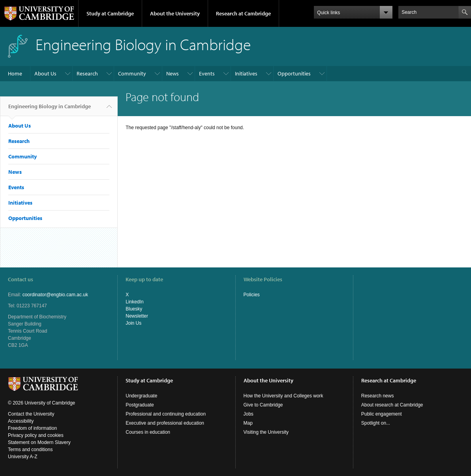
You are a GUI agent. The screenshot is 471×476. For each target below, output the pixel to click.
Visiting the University (266, 432)
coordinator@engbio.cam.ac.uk (55, 295)
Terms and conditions (30, 450)
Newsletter (137, 316)
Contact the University (31, 414)
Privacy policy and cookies (36, 435)
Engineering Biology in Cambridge (50, 109)
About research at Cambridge (392, 405)
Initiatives (246, 73)
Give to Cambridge (263, 405)
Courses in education (148, 432)
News (173, 73)
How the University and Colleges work (283, 396)
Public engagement (382, 414)
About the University (175, 13)
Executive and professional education (165, 423)
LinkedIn (134, 302)
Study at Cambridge (110, 13)
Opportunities (294, 73)
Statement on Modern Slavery (39, 442)
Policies (252, 295)
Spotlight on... (376, 423)
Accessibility (21, 421)
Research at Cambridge (243, 13)
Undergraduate (141, 396)
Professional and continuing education (166, 414)
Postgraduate (140, 405)
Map (248, 423)
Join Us (133, 323)
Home (15, 73)
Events (207, 73)
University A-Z (23, 457)
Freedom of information (32, 428)
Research (87, 73)
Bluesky (134, 309)
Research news (378, 396)
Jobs (249, 414)
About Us (45, 73)
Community (132, 73)
